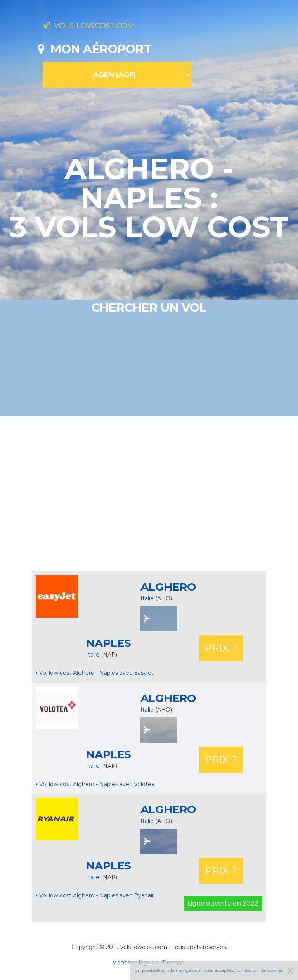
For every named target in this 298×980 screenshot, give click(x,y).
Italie (147, 598)
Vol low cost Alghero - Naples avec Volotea (95, 784)
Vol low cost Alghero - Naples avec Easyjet (95, 673)
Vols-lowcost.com (104, 26)
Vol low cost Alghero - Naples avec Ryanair (95, 895)
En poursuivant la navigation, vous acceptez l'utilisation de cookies (209, 970)
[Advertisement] (168, 494)
